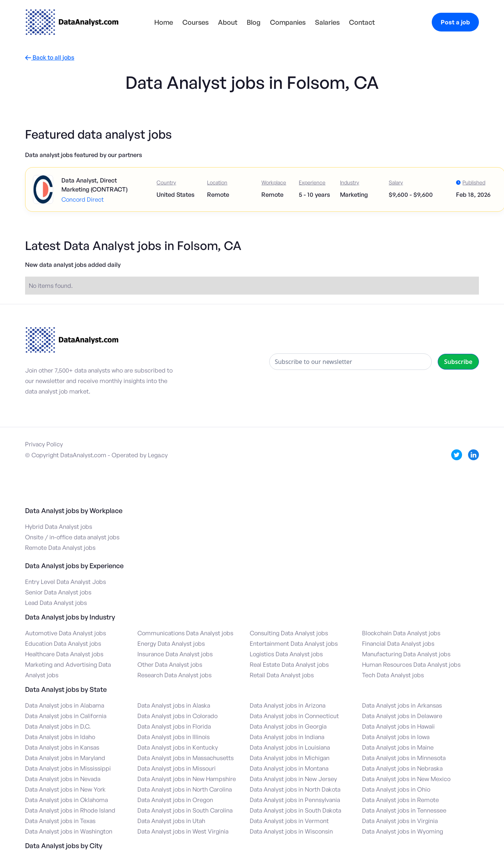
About (228, 22)
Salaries (327, 22)
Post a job (455, 22)
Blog (254, 22)
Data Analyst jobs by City (64, 846)
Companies (288, 22)
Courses (195, 22)
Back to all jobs (50, 58)
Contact (362, 22)
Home (164, 22)
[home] (72, 22)
